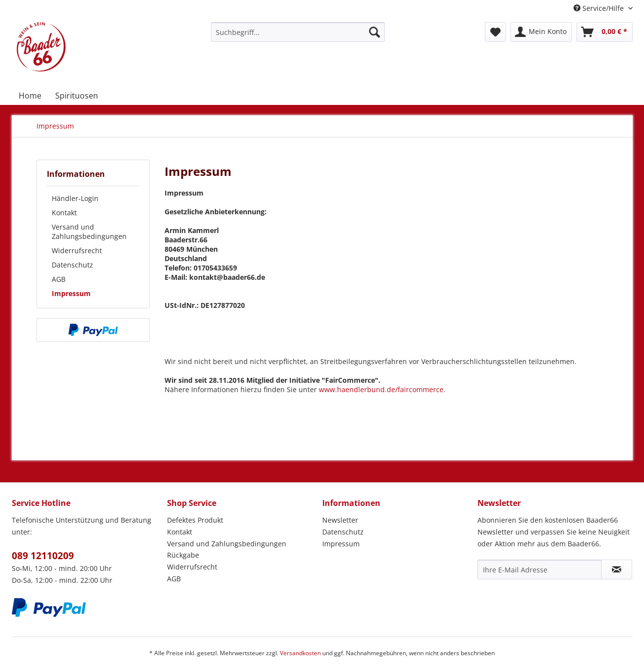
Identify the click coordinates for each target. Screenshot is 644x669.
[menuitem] (298, 32)
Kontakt (64, 213)
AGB (59, 279)
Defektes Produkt (195, 520)
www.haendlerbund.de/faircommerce (381, 389)
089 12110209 (43, 556)
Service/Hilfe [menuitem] (600, 8)
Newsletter (340, 520)
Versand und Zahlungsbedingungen (89, 232)
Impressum (71, 293)
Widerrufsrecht (77, 251)
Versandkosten (300, 653)
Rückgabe (183, 555)
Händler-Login (75, 198)
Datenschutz (72, 265)
